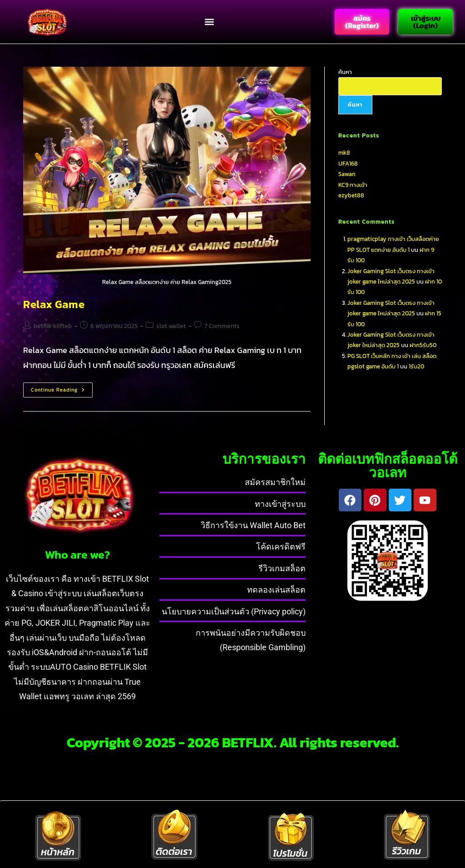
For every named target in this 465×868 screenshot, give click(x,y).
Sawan (347, 173)
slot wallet (171, 325)
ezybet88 (351, 194)
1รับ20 (416, 365)
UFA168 (348, 163)
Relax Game (54, 303)
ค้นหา (345, 71)
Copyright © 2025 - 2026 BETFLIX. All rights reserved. (233, 741)
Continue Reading (62, 387)
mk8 (344, 152)
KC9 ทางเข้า (353, 184)
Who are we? (77, 554)
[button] (209, 22)
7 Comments (222, 325)
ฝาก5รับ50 (423, 344)
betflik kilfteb (53, 325)
